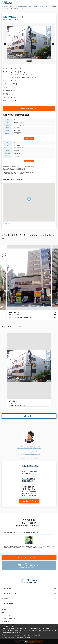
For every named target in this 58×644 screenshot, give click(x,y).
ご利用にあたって (8, 622)
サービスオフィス (7, 615)
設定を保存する (29, 641)
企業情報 (5, 599)
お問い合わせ (6, 609)
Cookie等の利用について (15, 630)
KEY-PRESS (7, 612)
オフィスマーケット (8, 604)
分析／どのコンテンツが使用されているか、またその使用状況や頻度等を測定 (22, 635)
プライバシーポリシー (9, 618)
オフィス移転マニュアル (9, 594)
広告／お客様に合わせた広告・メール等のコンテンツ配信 (17, 638)
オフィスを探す (7, 589)
